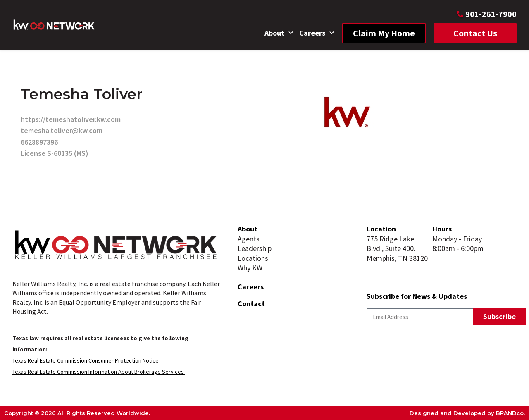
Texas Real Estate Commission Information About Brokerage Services (99, 372)
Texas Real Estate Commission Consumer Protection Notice (86, 360)
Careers (317, 33)
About (279, 33)
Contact (251, 304)
